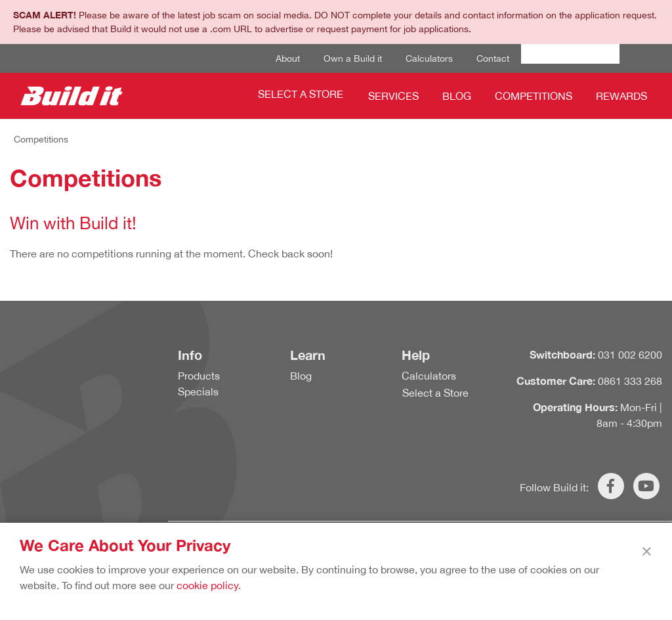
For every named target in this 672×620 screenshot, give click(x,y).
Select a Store (301, 94)
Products (199, 376)
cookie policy (207, 585)
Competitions (534, 96)
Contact (493, 58)
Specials (198, 391)
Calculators (429, 58)
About (288, 58)
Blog (457, 96)
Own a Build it (353, 58)
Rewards (621, 96)
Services (393, 96)
